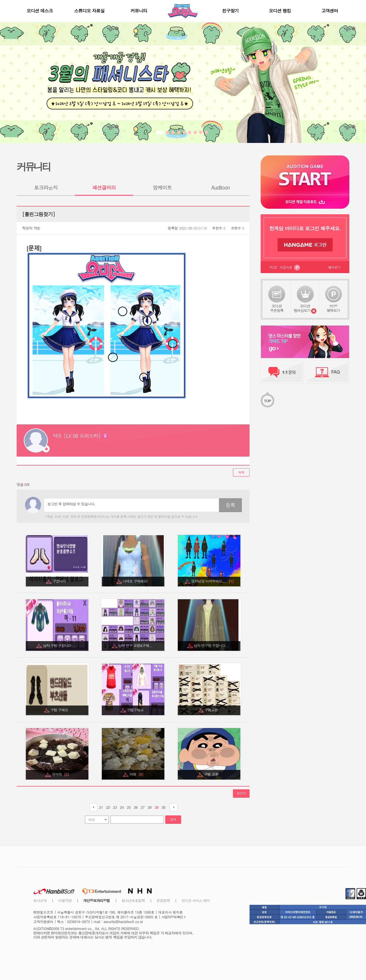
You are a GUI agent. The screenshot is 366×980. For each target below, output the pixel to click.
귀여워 (60, 774)
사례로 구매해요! (136, 581)
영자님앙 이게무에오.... (212, 581)
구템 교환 (212, 774)
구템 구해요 (60, 710)
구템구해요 (136, 710)
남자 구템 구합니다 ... (60, 645)
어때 (136, 774)
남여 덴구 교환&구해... (136, 645)
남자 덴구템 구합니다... (212, 645)
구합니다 (60, 581)
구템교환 (212, 710)
